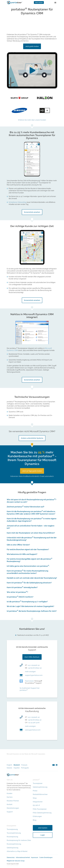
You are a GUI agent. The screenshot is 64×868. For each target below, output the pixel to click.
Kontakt (10, 804)
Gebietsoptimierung (40, 787)
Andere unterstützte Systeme (32, 438)
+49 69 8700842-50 (35, 668)
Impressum (35, 857)
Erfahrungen (37, 816)
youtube (54, 765)
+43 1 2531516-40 (34, 717)
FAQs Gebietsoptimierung (42, 813)
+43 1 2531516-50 (34, 665)
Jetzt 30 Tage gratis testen (32, 471)
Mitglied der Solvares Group (16, 861)
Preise (35, 791)
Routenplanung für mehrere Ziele (19, 840)
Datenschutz (11, 857)
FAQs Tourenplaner (40, 809)
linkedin (57, 765)
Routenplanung (12, 837)
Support (10, 812)
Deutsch (17, 765)
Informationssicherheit (23, 857)
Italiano (9, 768)
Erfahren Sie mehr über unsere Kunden (32, 120)
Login (43, 835)
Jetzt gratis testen (32, 46)
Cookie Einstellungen (46, 857)
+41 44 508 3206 (34, 723)
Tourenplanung (12, 829)
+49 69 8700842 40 (35, 720)
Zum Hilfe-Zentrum (32, 657)
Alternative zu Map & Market (17, 851)
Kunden (10, 793)
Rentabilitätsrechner (40, 794)
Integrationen (38, 802)
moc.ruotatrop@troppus (34, 675)
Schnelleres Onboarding (17, 202)
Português (25, 768)
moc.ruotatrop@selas (33, 730)
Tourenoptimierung (14, 833)
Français (24, 765)
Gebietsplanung (13, 848)
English (9, 765)
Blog (35, 820)
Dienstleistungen (13, 808)
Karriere (10, 797)
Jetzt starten (39, 3)
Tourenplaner (38, 783)
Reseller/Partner (13, 801)
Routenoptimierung (14, 844)
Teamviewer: (30, 681)
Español (17, 768)
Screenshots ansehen (32, 212)
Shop (35, 798)
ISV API (35, 805)
